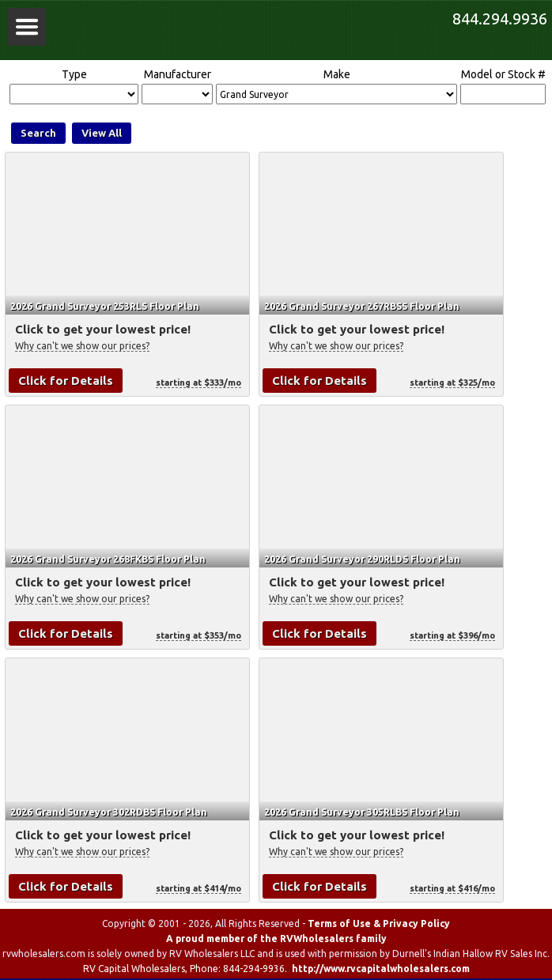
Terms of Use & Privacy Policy (379, 923)
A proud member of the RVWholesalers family (276, 939)
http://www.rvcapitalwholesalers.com (381, 969)
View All (102, 133)
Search (38, 133)
